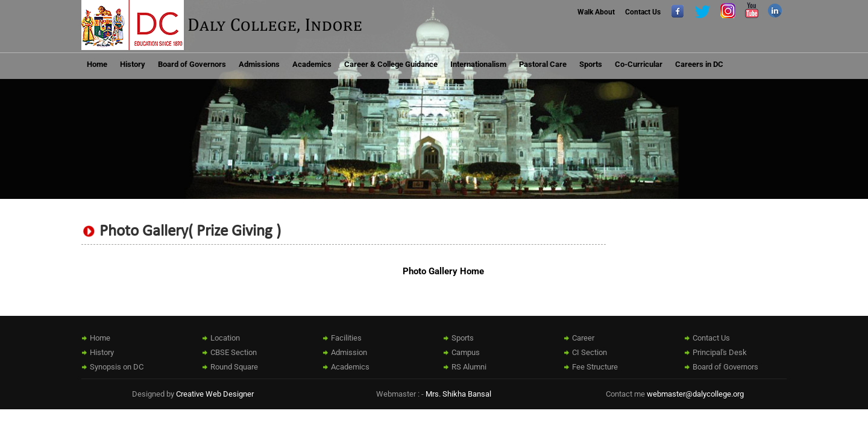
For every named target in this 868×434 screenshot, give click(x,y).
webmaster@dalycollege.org (695, 394)
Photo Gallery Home (443, 271)
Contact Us (643, 12)
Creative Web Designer (215, 394)
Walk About (596, 12)
